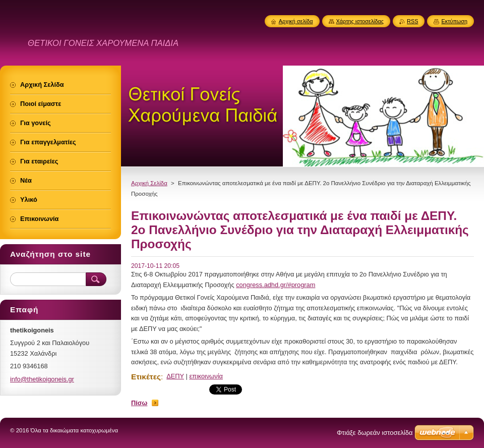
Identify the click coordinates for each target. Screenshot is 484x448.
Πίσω (139, 403)
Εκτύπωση (454, 21)
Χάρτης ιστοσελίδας (360, 21)
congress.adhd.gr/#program (276, 285)
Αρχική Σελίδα (149, 183)
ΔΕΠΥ (175, 376)
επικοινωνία (206, 376)
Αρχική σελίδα (296, 21)
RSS (412, 21)
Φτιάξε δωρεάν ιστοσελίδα (375, 433)
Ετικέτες (146, 377)
